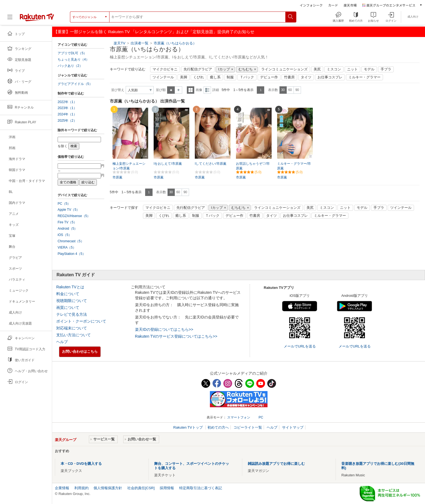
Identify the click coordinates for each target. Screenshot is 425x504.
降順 (178, 90)
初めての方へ (218, 427)
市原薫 (117, 177)
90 (297, 90)
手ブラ (386, 69)
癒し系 (215, 77)
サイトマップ (293, 427)
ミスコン (334, 69)
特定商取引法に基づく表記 (201, 488)
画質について (68, 307)
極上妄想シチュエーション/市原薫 (129, 166)
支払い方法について (74, 335)
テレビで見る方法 (72, 314)
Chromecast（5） (71, 241)
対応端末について (72, 328)
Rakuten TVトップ (189, 427)
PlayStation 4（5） (72, 254)
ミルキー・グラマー (365, 77)
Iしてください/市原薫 (211, 164)
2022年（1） (67, 102)
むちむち (246, 69)
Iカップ (224, 69)
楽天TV (119, 43)
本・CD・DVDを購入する (81, 464)
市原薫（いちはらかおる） (175, 43)
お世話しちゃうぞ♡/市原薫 (253, 166)
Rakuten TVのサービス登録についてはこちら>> (176, 336)
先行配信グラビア (198, 69)
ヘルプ (62, 342)
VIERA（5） (67, 247)
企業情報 (62, 488)
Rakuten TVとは (70, 287)
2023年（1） (67, 108)
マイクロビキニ (165, 69)
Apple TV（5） (69, 210)
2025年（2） (67, 121)
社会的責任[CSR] (141, 488)
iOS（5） (65, 235)
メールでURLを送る (300, 346)
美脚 (184, 77)
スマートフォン (239, 417)
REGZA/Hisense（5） (74, 216)
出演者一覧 (140, 43)
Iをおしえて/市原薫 (168, 164)
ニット (352, 69)
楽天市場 (350, 5)
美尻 (317, 69)
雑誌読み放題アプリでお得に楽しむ (276, 464)
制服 (230, 77)
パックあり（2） (70, 66)
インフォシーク (311, 5)
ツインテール (163, 77)
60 (290, 90)
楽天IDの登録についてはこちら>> (164, 329)
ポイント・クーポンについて (81, 321)
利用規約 (81, 488)
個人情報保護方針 (108, 488)
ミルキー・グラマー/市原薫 (294, 166)
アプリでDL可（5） (72, 53)
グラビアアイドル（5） (75, 84)
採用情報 (167, 488)
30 (283, 90)
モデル (369, 69)
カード (333, 5)
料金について (68, 294)
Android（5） (67, 229)
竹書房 (289, 77)
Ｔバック (247, 77)
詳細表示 (207, 90)
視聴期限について (72, 301)
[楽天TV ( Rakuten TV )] (37, 19)
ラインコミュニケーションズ (284, 69)
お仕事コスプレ (330, 77)
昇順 (171, 90)
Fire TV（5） (67, 222)
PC (261, 417)
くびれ (199, 77)
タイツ (306, 77)
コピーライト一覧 (248, 427)
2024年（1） (67, 114)
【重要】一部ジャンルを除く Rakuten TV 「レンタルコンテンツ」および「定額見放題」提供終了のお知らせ (154, 32)
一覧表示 (191, 90)
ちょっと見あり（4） (73, 59)
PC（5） (64, 204)
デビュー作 (269, 77)
